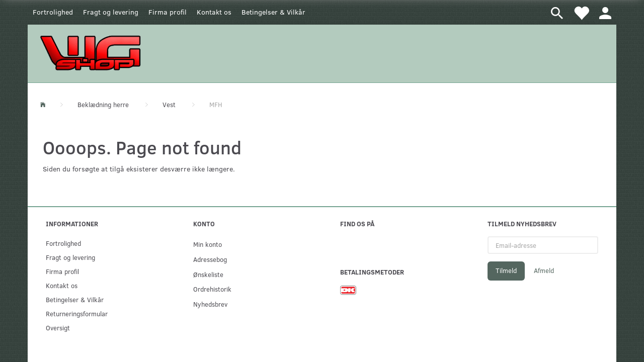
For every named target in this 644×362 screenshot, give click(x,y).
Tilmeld (506, 270)
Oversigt (58, 328)
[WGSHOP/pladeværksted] (93, 53)
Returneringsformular (77, 313)
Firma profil (168, 12)
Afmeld (544, 270)
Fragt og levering (111, 12)
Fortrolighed (53, 12)
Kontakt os (214, 12)
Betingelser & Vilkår (273, 12)
